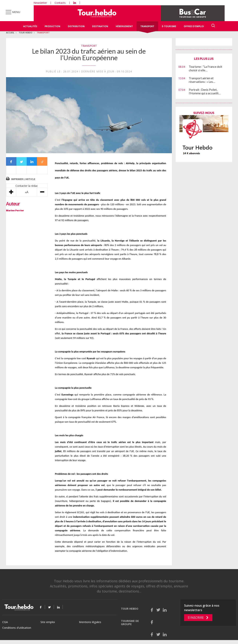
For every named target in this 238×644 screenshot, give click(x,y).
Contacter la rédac (27, 186)
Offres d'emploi (194, 26)
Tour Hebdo (26, 33)
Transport (147, 26)
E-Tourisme (169, 26)
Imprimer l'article (23, 179)
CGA (5, 622)
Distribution (76, 26)
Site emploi (48, 622)
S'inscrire (196, 618)
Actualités (30, 26)
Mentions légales (90, 622)
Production (52, 26)
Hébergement (124, 26)
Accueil (10, 33)
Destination (100, 26)
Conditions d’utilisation (17, 628)
